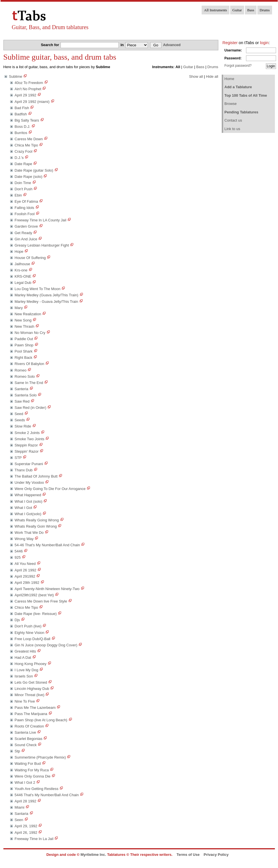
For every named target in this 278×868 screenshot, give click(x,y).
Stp (18, 751)
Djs (17, 620)
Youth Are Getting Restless (37, 789)
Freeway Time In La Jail (34, 839)
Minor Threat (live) (30, 695)
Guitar (237, 10)
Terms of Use (188, 855)
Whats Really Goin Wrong (36, 526)
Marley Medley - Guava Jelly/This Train (47, 302)
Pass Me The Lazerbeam (35, 708)
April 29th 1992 (27, 583)
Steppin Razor (26, 445)
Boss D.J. (23, 127)
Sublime (16, 76)
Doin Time (23, 183)
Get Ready (23, 233)
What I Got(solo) (28, 514)
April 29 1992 (26, 95)
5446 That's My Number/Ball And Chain (47, 795)
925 (18, 557)
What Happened (28, 495)
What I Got (23, 508)
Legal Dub (23, 283)
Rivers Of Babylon (30, 364)
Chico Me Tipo (26, 607)
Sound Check (26, 745)
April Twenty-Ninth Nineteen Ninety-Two (47, 589)
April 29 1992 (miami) (32, 102)
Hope (19, 251)
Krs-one (21, 270)
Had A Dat (23, 658)
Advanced (172, 45)
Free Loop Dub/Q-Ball (33, 639)
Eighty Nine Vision (30, 633)
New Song (23, 320)
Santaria (21, 814)
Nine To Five (25, 701)
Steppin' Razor (27, 451)
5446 (19, 551)
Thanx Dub (24, 470)
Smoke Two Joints (30, 439)
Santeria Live (25, 732)
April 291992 (25, 576)
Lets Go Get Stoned (31, 682)
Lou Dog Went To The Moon (38, 289)
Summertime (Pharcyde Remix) (40, 757)
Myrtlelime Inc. (93, 855)
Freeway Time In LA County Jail (41, 220)
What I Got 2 (25, 782)
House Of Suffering (30, 258)
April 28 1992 (26, 801)
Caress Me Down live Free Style (41, 601)
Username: (233, 50)
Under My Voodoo (29, 482)
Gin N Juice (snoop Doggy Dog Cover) (46, 645)
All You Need (25, 564)
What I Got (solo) (29, 501)
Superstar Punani (29, 464)
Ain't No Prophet (28, 89)
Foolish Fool (25, 214)
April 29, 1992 (26, 826)
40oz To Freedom (29, 83)
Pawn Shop (24, 345)
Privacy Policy (216, 855)
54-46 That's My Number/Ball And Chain (47, 545)
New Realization (28, 314)
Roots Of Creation (29, 726)
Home (229, 79)
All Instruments (215, 10)
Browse (231, 104)
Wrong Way (24, 539)
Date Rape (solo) (29, 177)
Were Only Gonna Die (33, 776)
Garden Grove (26, 226)
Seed (19, 414)
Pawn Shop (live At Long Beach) (41, 720)
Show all (196, 76)
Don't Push (24, 189)
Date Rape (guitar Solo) (34, 170)
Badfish (21, 114)
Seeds (20, 420)
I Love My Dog (27, 670)
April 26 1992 (26, 570)
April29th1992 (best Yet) (34, 595)
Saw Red (22, 401)
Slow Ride (23, 426)
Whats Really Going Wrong (37, 520)
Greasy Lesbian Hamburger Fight (42, 245)
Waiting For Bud (28, 764)
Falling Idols (24, 208)
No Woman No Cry (30, 333)
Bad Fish (22, 108)
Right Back (24, 358)
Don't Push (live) (28, 626)
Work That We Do (29, 533)
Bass (251, 10)
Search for (50, 45)
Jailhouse (22, 264)
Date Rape (23, 164)
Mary (19, 308)
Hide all (212, 76)
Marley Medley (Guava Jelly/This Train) (47, 295)
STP (18, 458)
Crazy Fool (24, 151)
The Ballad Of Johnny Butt (36, 476)
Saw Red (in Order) (31, 408)
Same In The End (29, 383)
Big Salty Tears (27, 120)
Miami (20, 807)
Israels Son (24, 676)
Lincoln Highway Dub (32, 689)
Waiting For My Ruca (32, 770)
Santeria (21, 389)
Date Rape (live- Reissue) (36, 614)
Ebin (18, 195)
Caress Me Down (29, 139)
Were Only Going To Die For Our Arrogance (50, 489)
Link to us (232, 129)
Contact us (233, 120)
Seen (19, 820)
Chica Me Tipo (26, 145)
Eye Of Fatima (26, 201)
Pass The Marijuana (31, 714)
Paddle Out (24, 339)
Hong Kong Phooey (31, 664)
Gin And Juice (26, 239)
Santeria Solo (26, 395)
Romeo (21, 370)
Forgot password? (238, 66)
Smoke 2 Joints (27, 433)
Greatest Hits (25, 651)
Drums (265, 10)
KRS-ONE (23, 276)
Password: (233, 58)
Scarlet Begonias (29, 739)
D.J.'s (19, 158)
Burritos (21, 133)
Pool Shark (24, 351)
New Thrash (25, 326)
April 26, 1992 (26, 833)
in (123, 45)
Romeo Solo (25, 376)
